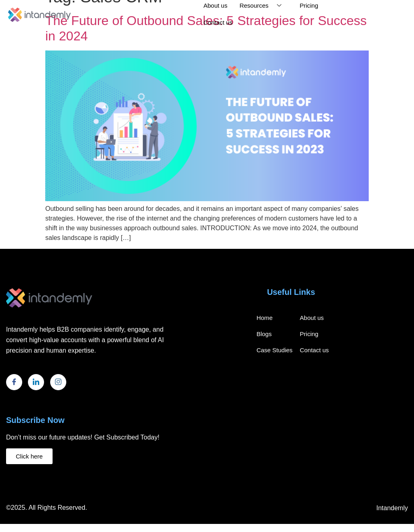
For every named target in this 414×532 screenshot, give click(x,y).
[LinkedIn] (36, 382)
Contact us (218, 22)
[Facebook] (14, 382)
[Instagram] (58, 382)
